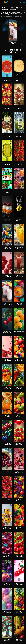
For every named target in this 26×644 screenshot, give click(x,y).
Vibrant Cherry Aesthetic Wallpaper (7, 556)
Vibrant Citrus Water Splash (19, 388)
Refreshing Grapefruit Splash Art (7, 80)
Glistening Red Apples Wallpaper (7, 332)
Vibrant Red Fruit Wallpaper (19, 164)
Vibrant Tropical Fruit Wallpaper (19, 612)
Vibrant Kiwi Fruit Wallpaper (7, 164)
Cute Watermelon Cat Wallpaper (7, 192)
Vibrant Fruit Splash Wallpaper (7, 248)
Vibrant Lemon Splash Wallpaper (19, 220)
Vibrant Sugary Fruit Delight (19, 528)
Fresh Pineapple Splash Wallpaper (19, 80)
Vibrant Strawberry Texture (7, 500)
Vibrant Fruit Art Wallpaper (7, 584)
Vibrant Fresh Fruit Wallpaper (19, 640)
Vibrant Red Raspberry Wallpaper (7, 276)
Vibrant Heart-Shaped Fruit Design (7, 444)
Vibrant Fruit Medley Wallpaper (7, 108)
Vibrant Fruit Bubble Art (19, 191)
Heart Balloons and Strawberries (19, 444)
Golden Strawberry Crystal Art (19, 108)
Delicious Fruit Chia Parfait (7, 220)
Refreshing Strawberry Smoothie (7, 304)
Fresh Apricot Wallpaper (19, 331)
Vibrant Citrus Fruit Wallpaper (19, 304)
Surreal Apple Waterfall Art (19, 136)
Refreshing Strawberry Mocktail (19, 276)
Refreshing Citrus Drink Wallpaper (19, 248)
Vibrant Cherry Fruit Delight (19, 500)
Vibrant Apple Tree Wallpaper (7, 640)
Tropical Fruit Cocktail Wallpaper (7, 136)
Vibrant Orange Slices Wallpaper (7, 416)
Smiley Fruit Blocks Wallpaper (7, 528)
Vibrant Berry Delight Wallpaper (19, 556)
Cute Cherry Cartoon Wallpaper (7, 360)
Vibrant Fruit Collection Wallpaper (19, 416)
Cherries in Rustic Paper (7, 471)
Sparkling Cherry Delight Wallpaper (19, 584)
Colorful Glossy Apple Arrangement (7, 612)
